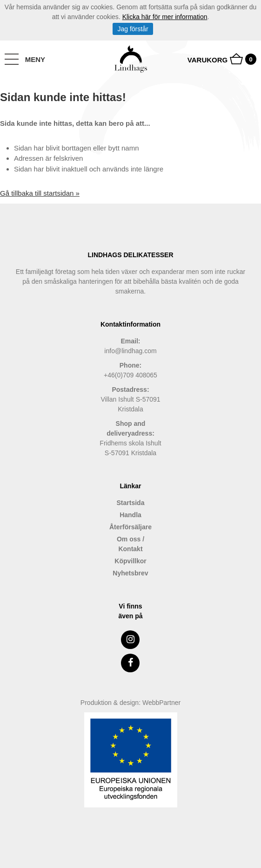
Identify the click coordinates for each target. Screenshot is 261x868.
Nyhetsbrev (130, 573)
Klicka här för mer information (165, 17)
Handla (130, 515)
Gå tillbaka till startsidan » (40, 193)
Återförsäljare (130, 527)
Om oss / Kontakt (130, 544)
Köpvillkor (130, 561)
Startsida (131, 503)
